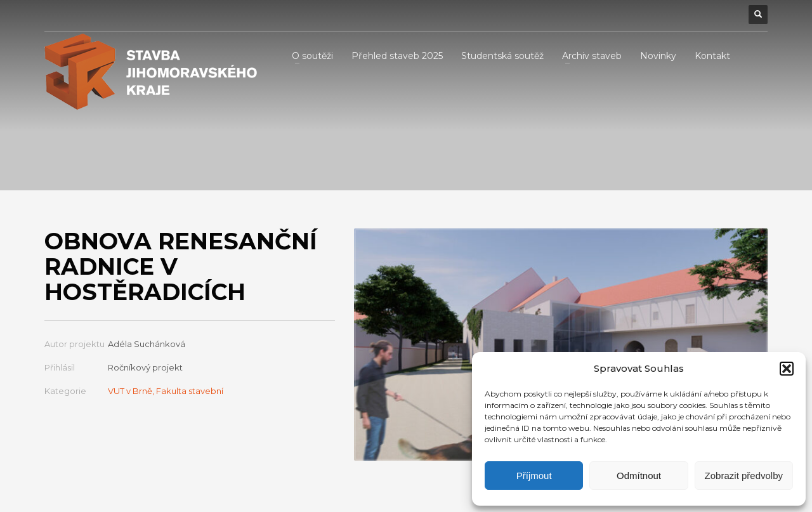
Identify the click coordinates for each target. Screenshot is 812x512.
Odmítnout (639, 476)
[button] (787, 369)
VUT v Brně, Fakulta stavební (166, 391)
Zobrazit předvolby (744, 476)
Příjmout (534, 476)
